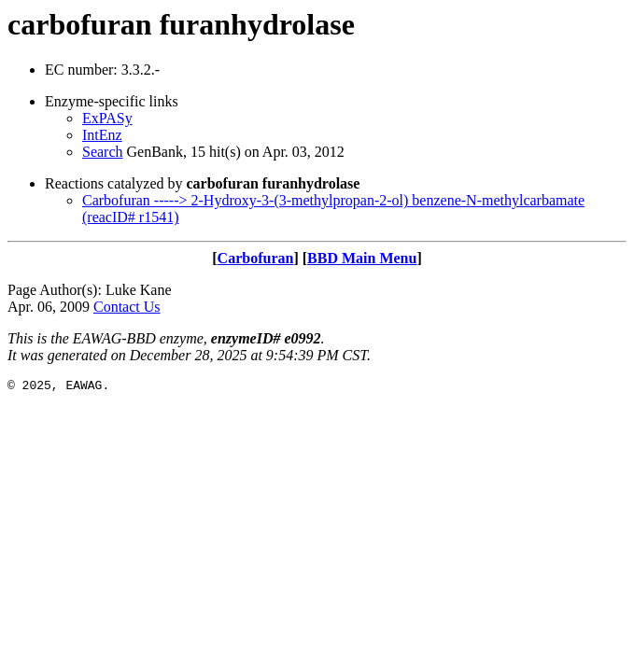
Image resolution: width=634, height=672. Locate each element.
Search (103, 152)
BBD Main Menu (362, 258)
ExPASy (107, 118)
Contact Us (127, 307)
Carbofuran (256, 258)
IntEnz (102, 135)
